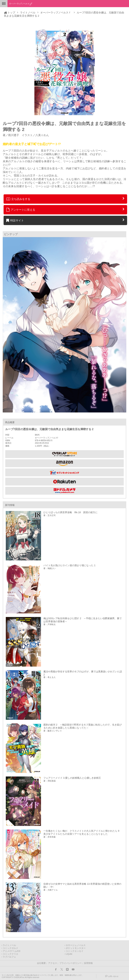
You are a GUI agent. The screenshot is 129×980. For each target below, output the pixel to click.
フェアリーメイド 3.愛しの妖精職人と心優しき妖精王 (72, 778)
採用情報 (88, 963)
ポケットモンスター (76, 948)
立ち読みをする (18, 199)
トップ (11, 12)
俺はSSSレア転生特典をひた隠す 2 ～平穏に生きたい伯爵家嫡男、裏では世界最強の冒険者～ (83, 620)
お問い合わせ (113, 976)
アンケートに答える (21, 210)
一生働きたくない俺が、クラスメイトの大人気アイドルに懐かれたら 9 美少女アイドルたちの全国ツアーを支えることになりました (83, 832)
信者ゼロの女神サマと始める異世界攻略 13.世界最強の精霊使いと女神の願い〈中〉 (82, 885)
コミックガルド (10, 948)
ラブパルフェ (9, 957)
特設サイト (15, 220)
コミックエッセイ (75, 951)
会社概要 (41, 963)
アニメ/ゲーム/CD (11, 951)
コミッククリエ (10, 954)
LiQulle (69, 954)
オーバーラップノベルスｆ (56, 12)
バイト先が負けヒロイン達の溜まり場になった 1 (69, 565)
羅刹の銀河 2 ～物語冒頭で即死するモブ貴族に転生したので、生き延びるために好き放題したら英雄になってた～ (83, 726)
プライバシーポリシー (70, 963)
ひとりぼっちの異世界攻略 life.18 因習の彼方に (70, 512)
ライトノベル (28, 12)
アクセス (53, 963)
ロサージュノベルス (76, 945)
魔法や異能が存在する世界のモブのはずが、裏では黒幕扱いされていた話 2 (83, 673)
